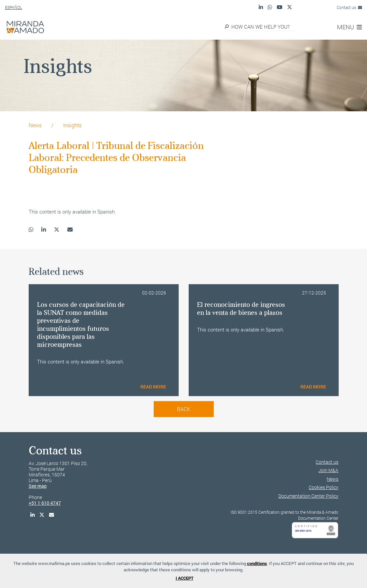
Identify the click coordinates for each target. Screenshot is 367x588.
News (35, 125)
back (184, 409)
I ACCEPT (184, 578)
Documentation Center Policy (308, 496)
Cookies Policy (323, 487)
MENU (349, 27)
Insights (72, 125)
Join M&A (328, 470)
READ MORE (153, 387)
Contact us (349, 7)
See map (38, 486)
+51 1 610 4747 (45, 503)
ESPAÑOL (13, 7)
